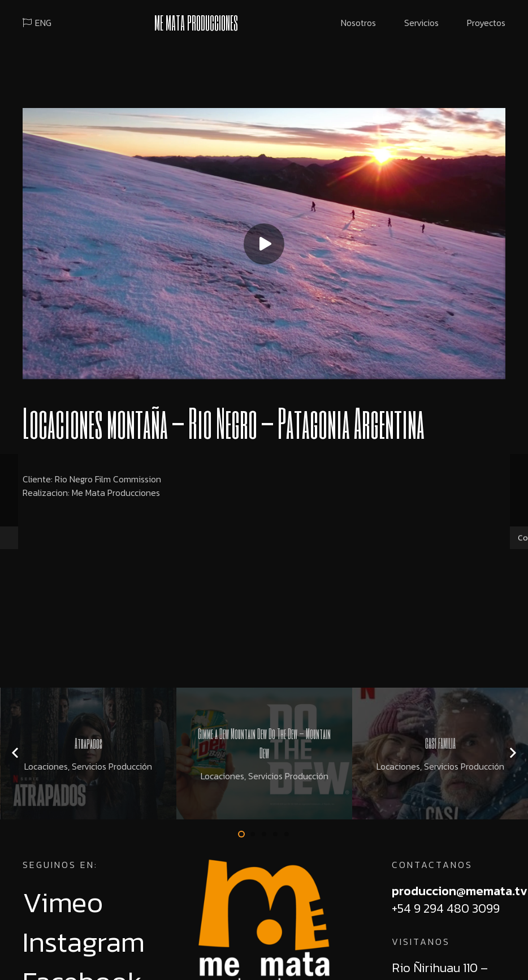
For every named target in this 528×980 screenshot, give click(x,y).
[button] (241, 834)
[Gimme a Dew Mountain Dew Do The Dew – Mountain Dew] (264, 754)
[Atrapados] (88, 754)
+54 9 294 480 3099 (446, 908)
